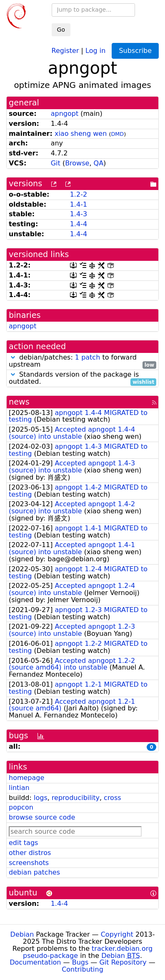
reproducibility (76, 798)
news (19, 402)
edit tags (23, 843)
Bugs (80, 962)
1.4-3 (79, 214)
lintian (19, 788)
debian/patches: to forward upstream (82, 361)
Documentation (35, 962)
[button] (13, 357)
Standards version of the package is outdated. (82, 378)
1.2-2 (79, 194)
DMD (117, 134)
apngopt (65, 114)
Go (61, 30)
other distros (30, 853)
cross (112, 798)
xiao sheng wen (81, 134)
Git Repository (123, 962)
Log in (95, 50)
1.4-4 (79, 224)
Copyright (117, 934)
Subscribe (135, 51)
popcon (21, 807)
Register (65, 50)
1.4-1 (79, 204)
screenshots (29, 863)
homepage (26, 778)
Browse (77, 163)
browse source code (42, 817)
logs (41, 798)
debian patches (34, 872)
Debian (22, 934)
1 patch (87, 357)
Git (56, 163)
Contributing (82, 969)
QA (99, 163)
